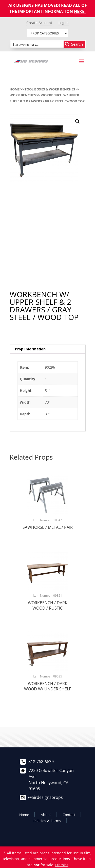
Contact (69, 815)
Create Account (39, 23)
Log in (64, 23)
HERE (79, 11)
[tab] (48, 349)
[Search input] (37, 44)
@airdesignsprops (45, 797)
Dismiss (62, 865)
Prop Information (30, 349)
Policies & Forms (47, 821)
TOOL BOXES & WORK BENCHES (50, 89)
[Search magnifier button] (74, 44)
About (46, 815)
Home (15, 89)
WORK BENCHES (23, 95)
